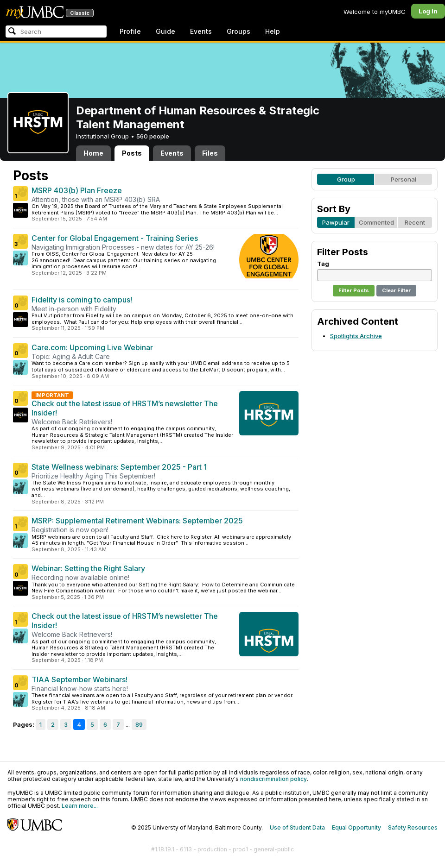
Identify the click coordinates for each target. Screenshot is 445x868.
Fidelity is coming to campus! (82, 300)
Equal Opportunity (356, 827)
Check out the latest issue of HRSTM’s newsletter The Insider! (125, 408)
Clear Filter (396, 290)
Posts (132, 153)
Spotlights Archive (356, 336)
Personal (404, 179)
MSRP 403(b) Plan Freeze (77, 190)
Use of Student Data (297, 827)
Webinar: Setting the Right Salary (88, 568)
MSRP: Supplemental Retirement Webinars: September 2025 (137, 521)
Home (93, 153)
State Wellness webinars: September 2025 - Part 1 (119, 467)
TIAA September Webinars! (79, 679)
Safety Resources (413, 827)
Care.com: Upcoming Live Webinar (92, 347)
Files (210, 153)
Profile (130, 31)
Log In (428, 11)
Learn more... (80, 806)
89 (139, 724)
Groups (238, 31)
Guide (165, 31)
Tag (323, 264)
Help (273, 31)
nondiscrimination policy (273, 779)
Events (201, 31)
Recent (415, 222)
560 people (153, 136)
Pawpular (336, 222)
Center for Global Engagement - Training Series (115, 238)
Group (346, 179)
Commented (376, 222)
